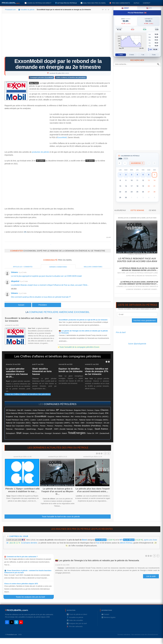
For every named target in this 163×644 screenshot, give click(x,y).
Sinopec (26, 433)
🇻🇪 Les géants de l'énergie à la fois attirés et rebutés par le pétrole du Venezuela (97, 560)
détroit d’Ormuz (126, 543)
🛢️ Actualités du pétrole (66, 3)
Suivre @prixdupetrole (137, 344)
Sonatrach (57, 433)
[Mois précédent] (125, 163)
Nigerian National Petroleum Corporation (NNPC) (51, 423)
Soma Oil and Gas (37, 433)
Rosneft (49, 429)
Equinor (22, 417)
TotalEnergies (77, 433)
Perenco (50, 426)
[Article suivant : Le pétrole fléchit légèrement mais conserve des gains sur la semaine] (47, 305)
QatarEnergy (31, 429)
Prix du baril (121, 332)
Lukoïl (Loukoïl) (43, 420)
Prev (105, 453)
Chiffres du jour (19, 536)
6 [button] (149, 175)
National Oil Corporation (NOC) (18, 423)
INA (72, 417)
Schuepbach (10, 433)
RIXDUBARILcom (17, 610)
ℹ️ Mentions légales (108, 617)
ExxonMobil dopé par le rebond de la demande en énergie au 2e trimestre (58, 64)
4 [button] (137, 175)
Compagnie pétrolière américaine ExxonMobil (59, 312)
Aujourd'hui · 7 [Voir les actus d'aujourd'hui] (137, 163)
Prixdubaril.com (10, 10)
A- (109, 10)
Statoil (64, 433)
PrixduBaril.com (12, 635)
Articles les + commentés (23, 267)
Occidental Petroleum (94, 423)
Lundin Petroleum (57, 420)
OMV (83, 423)
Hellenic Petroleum (63, 417)
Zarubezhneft (104, 433)
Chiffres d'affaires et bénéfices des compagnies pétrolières (60, 356)
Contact (147, 3)
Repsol (41, 429)
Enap (16, 417)
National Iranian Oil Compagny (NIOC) (94, 420)
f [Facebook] (7, 622)
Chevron (104, 410)
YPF (97, 433)
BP (58, 410)
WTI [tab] (149, 8)
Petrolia (105, 426)
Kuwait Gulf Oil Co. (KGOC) (98, 417)
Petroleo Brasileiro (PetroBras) (87, 426)
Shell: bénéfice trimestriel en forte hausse (42, 371)
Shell (19, 433)
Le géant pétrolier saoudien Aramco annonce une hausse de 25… (17, 373)
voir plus (14, 288)
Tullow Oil (90, 433)
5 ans (154, 55)
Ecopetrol (9, 417)
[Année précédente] (120, 163)
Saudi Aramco (101, 429)
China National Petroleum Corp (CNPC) (60, 413)
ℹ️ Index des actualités (75, 620)
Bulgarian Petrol (80, 410)
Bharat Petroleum (67, 410)
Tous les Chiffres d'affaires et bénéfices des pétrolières (28, 394)
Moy (151, 50)
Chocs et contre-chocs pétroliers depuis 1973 (21, 584)
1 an (143, 55)
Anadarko (28, 410)
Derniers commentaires (58, 267)
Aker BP (20, 410)
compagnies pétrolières (60, 404)
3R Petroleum (11, 410)
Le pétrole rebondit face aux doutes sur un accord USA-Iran (137, 260)
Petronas (9, 429)
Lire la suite (151, 576)
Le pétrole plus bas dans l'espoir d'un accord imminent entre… (93, 490)
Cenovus (90, 410)
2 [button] (126, 175)
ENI (107, 413)
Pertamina (59, 426)
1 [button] (120, 175)
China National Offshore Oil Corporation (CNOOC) (25, 413)
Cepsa (97, 410)
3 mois (132, 55)
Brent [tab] (125, 8)
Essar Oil (30, 417)
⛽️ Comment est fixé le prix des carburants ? (21, 557)
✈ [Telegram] (16, 622)
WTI (121, 540)
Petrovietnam (19, 429)
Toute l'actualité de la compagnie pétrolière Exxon (79, 347)
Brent (85, 540)
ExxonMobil (62, 137)
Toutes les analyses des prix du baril (32, 597)
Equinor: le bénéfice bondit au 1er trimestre (70, 370)
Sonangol (48, 433)
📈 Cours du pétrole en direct (38, 3)
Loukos (33, 420)
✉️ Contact (105, 614)
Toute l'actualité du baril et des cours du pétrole (61, 517)
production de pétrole (41, 152)
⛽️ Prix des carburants (120, 3)
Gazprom (51, 417)
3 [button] (132, 175)
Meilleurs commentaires (93, 267)
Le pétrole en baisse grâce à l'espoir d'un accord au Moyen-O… (58, 491)
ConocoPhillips (81, 413)
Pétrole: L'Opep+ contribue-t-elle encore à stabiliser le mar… (22, 490)
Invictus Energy (81, 417)
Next (109, 453)
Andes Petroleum (39, 410)
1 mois (121, 55)
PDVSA (36, 426)
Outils (136, 3)
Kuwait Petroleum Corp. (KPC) (17, 420)
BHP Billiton (51, 410)
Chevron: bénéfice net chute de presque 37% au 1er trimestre (97, 371)
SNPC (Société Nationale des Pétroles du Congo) (73, 429)
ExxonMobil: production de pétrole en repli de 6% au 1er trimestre (83, 320)
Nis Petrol (75, 423)
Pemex (43, 426)
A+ (103, 10)
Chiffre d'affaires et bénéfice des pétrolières (71, 77)
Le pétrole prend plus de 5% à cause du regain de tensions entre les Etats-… (139, 269)
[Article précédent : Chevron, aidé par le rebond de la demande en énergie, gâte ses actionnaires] (18, 305)
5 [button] (143, 175)
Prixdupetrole (51, 245)
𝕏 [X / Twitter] (12, 622)
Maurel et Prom (72, 420)
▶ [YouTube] (21, 622)
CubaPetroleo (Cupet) (96, 413)
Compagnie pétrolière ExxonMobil (41, 77)
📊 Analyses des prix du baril (93, 3)
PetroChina (68, 426)
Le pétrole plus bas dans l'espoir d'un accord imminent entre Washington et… (139, 283)
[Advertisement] (58, 36)
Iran (98, 543)
